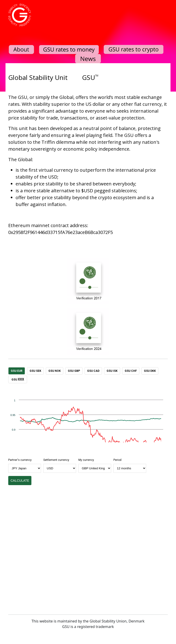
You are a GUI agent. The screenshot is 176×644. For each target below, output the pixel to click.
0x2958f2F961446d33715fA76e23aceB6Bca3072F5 (60, 232)
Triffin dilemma (58, 142)
